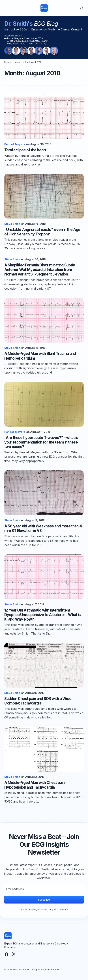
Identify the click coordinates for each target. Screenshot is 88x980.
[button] (7, 8)
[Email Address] (44, 889)
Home (8, 62)
